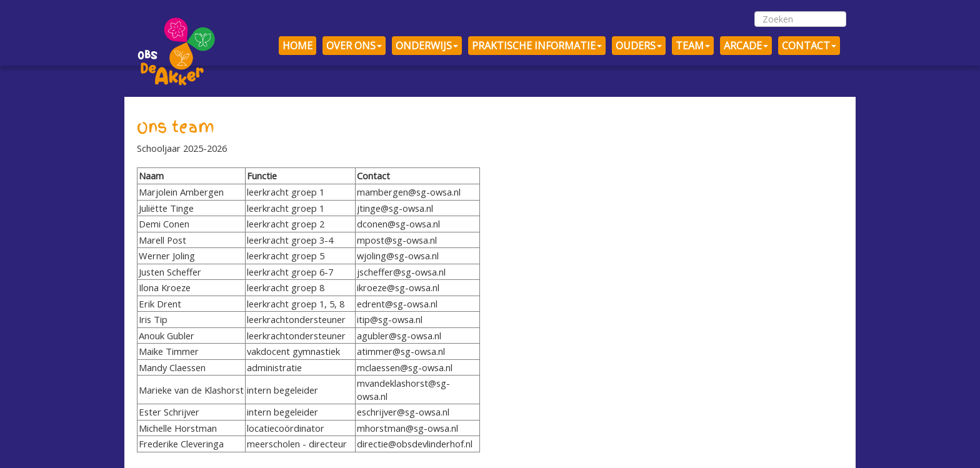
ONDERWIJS (427, 46)
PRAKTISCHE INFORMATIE (537, 46)
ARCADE (746, 46)
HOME (297, 46)
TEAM (693, 46)
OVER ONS (354, 46)
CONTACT (809, 46)
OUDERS (639, 46)
